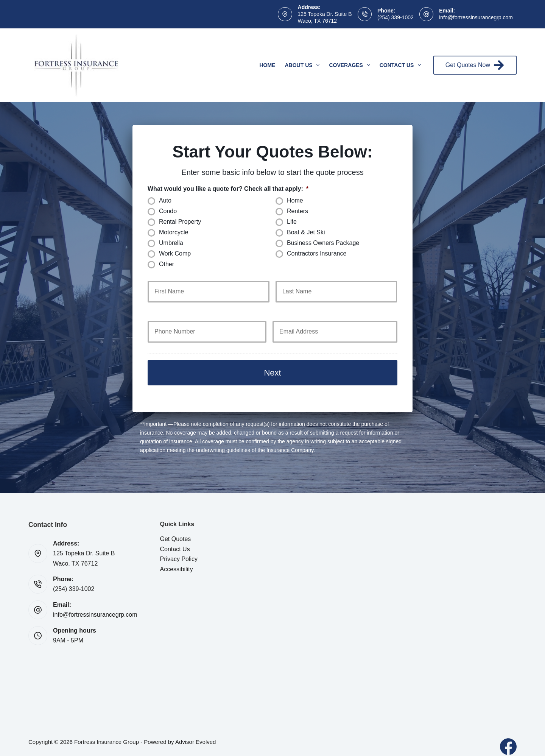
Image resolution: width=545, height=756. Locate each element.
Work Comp (175, 253)
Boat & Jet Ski (306, 232)
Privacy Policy (179, 551)
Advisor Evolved (196, 733)
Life (292, 222)
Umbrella (171, 243)
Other (167, 264)
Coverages (351, 65)
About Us (304, 65)
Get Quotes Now (475, 65)
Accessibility (177, 561)
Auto (165, 200)
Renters (297, 211)
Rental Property (180, 222)
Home (268, 65)
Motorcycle (174, 232)
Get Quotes (176, 531)
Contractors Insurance (317, 253)
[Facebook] (508, 738)
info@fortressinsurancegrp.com (476, 17)
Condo (168, 211)
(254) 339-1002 (396, 17)
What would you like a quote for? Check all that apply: (228, 189)
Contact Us (402, 65)
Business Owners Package (323, 243)
